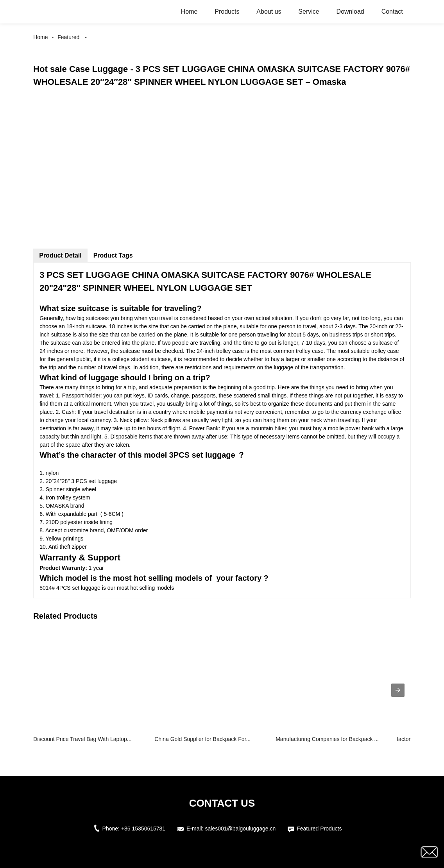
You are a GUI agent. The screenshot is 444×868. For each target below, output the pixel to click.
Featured (68, 37)
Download (350, 12)
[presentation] (398, 690)
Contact (392, 12)
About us (269, 12)
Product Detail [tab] (60, 255)
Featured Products (319, 829)
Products (227, 12)
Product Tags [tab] (113, 255)
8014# (47, 588)
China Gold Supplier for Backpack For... (202, 739)
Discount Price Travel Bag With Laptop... (82, 739)
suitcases (97, 318)
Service (309, 12)
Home (189, 12)
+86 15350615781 (143, 829)
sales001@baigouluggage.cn (241, 829)
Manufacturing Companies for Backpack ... (327, 739)
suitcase (383, 343)
